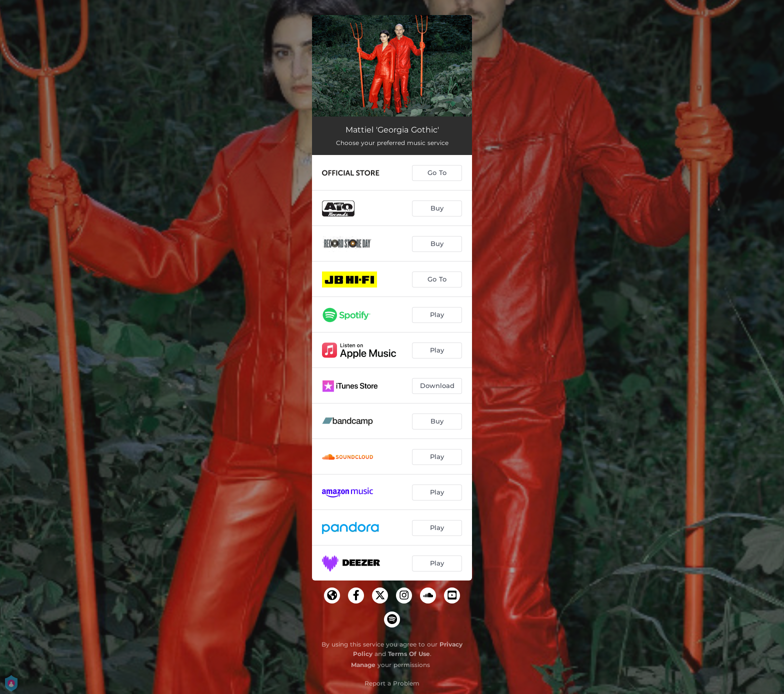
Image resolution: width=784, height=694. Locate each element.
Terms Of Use (409, 654)
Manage (363, 665)
